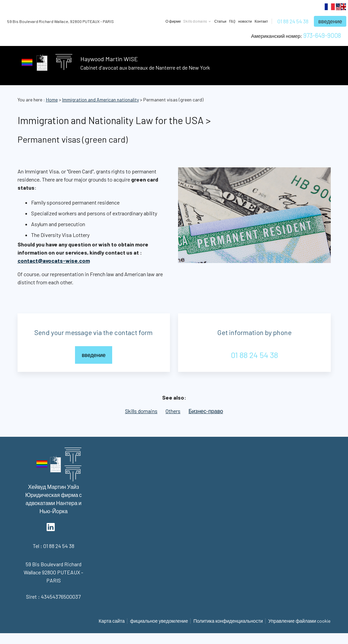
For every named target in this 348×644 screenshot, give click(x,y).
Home (52, 100)
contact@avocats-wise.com (54, 260)
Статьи (220, 21)
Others (173, 411)
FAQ (232, 21)
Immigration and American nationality (101, 100)
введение (330, 21)
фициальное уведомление (159, 621)
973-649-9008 (322, 35)
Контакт (262, 21)
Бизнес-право (206, 411)
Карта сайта (112, 621)
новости (245, 21)
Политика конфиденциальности (228, 621)
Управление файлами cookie (299, 621)
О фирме (173, 21)
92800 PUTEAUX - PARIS (60, 21)
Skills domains (141, 411)
